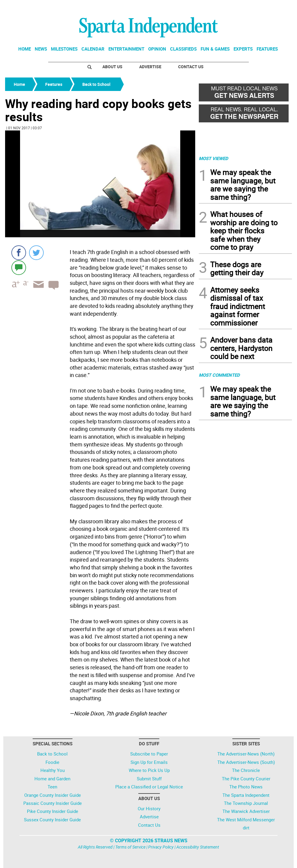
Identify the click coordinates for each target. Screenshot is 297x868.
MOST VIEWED (213, 158)
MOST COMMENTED (219, 375)
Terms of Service (130, 847)
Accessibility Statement (198, 847)
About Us (112, 67)
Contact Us (191, 67)
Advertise (150, 67)
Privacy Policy (161, 847)
